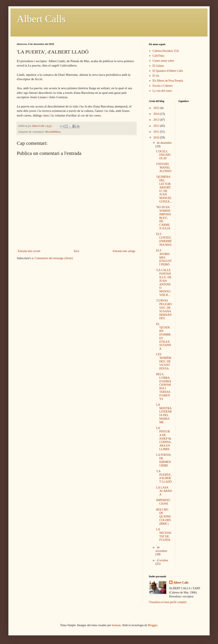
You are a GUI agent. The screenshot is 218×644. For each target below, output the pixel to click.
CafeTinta (158, 56)
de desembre (164, 143)
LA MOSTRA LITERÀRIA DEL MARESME (164, 413)
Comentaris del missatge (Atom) (54, 258)
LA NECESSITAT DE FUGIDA (164, 535)
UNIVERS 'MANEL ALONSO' (164, 168)
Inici (77, 251)
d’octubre (162, 560)
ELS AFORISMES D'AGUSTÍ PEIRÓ (164, 257)
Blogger (153, 625)
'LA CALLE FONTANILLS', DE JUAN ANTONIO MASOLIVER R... (164, 283)
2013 (157, 120)
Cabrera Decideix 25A (166, 51)
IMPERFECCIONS (163, 502)
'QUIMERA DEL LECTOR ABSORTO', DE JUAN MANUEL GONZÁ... (164, 189)
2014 (157, 114)
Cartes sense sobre (163, 61)
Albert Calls (41, 19)
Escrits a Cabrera (163, 86)
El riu (156, 76)
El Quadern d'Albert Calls (168, 71)
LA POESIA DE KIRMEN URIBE (163, 460)
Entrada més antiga (124, 251)
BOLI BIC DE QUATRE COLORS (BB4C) (163, 517)
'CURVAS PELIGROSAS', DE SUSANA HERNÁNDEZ (164, 309)
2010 (157, 138)
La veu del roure (162, 91)
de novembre (161, 549)
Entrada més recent (29, 251)
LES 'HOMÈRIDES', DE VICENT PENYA (164, 361)
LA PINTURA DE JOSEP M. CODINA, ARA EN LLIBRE (164, 439)
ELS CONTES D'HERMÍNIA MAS (164, 239)
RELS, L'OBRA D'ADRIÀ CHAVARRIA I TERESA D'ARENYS (164, 387)
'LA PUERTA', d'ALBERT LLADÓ (164, 476)
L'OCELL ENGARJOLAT (163, 155)
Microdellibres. (53, 132)
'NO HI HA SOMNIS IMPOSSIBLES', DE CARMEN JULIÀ (163, 218)
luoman (116, 625)
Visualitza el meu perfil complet (168, 602)
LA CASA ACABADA (164, 491)
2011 (157, 132)
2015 (157, 108)
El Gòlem (158, 66)
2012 (157, 126)
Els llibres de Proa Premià (168, 81)
